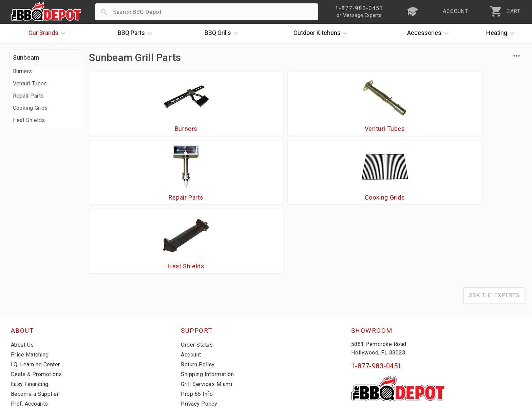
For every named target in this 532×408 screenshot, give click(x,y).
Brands (49, 33)
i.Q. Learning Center (37, 301)
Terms (189, 350)
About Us (23, 281)
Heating (502, 33)
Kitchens (322, 33)
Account (192, 291)
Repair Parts (28, 96)
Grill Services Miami (208, 321)
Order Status (198, 281)
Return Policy (199, 301)
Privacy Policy (199, 340)
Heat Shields (29, 120)
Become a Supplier (36, 330)
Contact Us (26, 350)
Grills (223, 33)
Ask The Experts (494, 232)
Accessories (429, 33)
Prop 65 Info (198, 330)
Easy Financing (31, 321)
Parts (136, 33)
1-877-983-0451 (376, 303)
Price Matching (31, 291)
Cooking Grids (30, 108)
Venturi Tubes (30, 84)
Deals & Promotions (38, 311)
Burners (23, 71)
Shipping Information (209, 311)
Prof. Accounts (31, 340)
